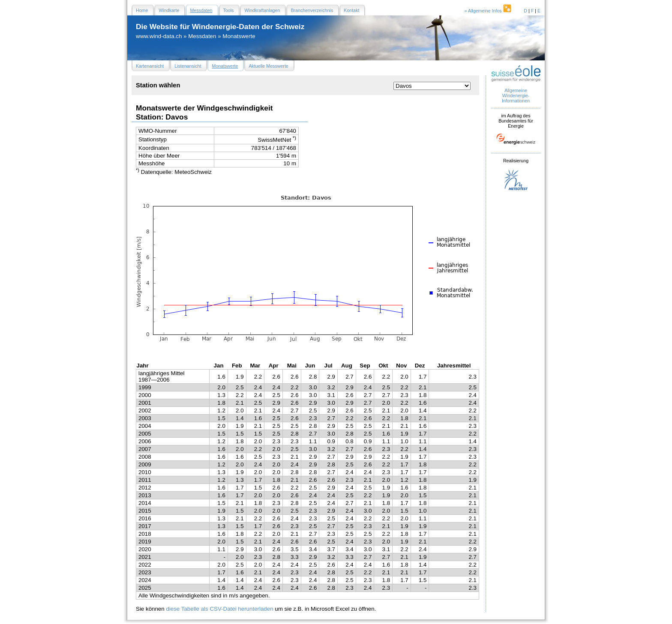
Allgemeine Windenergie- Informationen (516, 96)
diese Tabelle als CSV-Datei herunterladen (219, 609)
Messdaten (202, 36)
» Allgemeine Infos (489, 11)
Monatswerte (239, 36)
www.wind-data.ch (159, 36)
